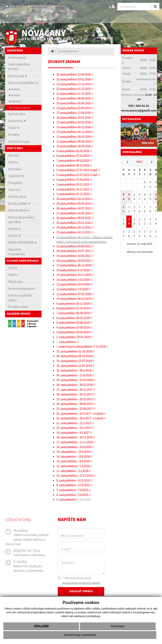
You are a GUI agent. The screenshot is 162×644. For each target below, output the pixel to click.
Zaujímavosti (16, 176)
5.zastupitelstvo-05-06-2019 (73, 323)
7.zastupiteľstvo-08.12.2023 (73, 161)
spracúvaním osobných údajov (81, 583)
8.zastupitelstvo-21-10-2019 (73, 308)
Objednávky (16, 282)
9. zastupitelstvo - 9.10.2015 (73, 480)
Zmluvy (13, 268)
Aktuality (61, 6)
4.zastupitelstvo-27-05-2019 (73, 328)
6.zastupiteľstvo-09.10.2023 (73, 165)
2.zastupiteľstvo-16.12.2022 (73, 189)
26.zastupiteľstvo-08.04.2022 (74, 218)
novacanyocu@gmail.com (139, 110)
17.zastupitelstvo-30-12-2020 (74, 265)
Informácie (15, 169)
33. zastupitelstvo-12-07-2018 (74, 361)
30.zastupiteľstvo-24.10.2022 (74, 199)
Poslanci (15, 89)
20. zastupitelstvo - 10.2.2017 (74, 428)
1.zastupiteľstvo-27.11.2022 (73, 194)
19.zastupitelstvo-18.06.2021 (74, 256)
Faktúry (13, 275)
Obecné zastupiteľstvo (23, 83)
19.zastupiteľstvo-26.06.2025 (74, 103)
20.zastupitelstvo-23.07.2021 (74, 251)
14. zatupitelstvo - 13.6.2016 (73, 457)
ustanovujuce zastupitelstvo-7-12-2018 (82, 347)
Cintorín (15, 236)
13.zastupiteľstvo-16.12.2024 (74, 132)
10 (156, 197)
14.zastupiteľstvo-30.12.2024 (74, 127)
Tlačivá (14, 128)
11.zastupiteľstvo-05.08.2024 (74, 142)
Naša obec (16, 6)
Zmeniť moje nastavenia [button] (80, 635)
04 (124, 197)
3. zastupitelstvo (66, 500)
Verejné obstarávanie (21, 289)
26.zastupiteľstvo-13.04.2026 (74, 74)
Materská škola (19, 210)
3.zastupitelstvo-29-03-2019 (73, 332)
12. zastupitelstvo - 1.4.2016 (73, 466)
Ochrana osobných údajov (20, 298)
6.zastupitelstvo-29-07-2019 (73, 318)
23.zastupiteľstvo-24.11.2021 (74, 232)
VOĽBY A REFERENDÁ (22, 242)
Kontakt (14, 16)
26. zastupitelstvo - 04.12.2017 (74, 394)
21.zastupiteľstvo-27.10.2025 (74, 94)
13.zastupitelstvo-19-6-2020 (73, 284)
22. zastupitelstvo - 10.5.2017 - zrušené (80, 414)
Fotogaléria (15, 183)
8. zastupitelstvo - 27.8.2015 (73, 485)
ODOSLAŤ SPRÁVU (81, 591)
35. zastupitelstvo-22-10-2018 (74, 351)
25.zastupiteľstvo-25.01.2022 (74, 223)
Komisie (15, 95)
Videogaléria (132, 152)
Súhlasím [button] (41, 626)
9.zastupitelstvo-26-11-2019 (73, 304)
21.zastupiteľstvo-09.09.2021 (74, 246)
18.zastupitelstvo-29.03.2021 (74, 261)
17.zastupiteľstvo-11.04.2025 (74, 113)
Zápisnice (15, 101)
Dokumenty (17, 121)
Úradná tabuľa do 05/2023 (19, 67)
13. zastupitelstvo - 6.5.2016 (73, 461)
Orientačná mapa (19, 142)
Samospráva (39, 6)
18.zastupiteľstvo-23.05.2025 (74, 108)
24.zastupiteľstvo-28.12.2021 (74, 227)
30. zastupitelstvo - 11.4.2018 (74, 375)
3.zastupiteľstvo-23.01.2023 (73, 184)
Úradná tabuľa (17, 58)
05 (129, 197)
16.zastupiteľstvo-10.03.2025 (74, 118)
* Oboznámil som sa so (79, 580)
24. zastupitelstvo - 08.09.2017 (74, 404)
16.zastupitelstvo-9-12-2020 (73, 270)
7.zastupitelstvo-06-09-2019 (73, 313)
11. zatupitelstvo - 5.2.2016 (72, 471)
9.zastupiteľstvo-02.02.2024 (73, 151)
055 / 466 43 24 (139, 106)
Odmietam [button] (118, 626)
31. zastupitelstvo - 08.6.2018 (74, 370)
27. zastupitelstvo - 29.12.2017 (74, 390)
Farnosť (14, 229)
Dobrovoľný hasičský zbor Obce (21, 220)
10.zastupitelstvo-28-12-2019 (74, 299)
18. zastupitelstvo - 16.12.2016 (74, 437)
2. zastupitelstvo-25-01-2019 (73, 337)
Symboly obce (17, 114)
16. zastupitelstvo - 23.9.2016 (74, 447)
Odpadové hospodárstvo (17, 252)
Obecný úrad (18, 76)
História (13, 162)
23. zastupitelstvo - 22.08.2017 (74, 409)
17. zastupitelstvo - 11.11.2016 (74, 442)
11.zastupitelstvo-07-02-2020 (74, 294)
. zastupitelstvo (67, 342)
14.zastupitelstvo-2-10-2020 (73, 280)
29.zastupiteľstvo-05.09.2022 (74, 204)
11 (124, 209)
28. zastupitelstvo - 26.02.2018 (74, 385)
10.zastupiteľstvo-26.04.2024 (74, 146)
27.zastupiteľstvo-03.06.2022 (74, 213)
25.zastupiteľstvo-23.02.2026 (74, 79)
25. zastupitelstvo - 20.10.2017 (74, 399)
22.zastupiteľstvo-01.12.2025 (74, 89)
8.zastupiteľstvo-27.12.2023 (73, 156)
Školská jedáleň (19, 204)
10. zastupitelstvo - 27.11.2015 (74, 476)
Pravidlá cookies (18, 307)
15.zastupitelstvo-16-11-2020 (74, 275)
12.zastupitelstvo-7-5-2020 (72, 289)
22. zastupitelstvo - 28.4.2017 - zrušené (80, 418)
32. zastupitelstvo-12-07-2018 (74, 366)
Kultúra (14, 190)
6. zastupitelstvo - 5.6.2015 (72, 495)
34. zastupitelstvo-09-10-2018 (74, 356)
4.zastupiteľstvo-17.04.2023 (73, 180)
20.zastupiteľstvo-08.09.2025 (74, 98)
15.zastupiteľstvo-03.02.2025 (74, 122)
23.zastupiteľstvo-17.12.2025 (74, 84)
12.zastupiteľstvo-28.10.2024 (74, 137)
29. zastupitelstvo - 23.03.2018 (74, 380)
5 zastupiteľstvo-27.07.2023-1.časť (77, 175)
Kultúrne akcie (17, 197)
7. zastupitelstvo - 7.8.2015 (72, 490)
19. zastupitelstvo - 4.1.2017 (73, 433)
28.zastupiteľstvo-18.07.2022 (74, 208)
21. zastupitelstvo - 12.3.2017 (74, 423)
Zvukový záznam (20, 108)
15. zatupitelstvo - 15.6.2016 (73, 452)
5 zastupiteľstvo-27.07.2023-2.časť (77, 170)
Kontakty (14, 135)
